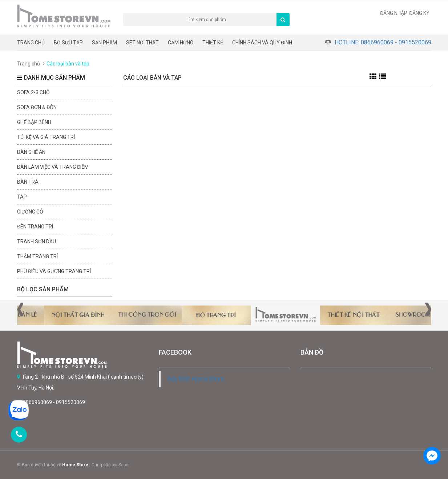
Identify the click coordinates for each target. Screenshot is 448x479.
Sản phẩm (104, 43)
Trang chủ (31, 43)
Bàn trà (28, 182)
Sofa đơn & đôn (37, 107)
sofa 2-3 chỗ (33, 92)
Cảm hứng (181, 43)
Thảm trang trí (37, 256)
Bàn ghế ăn (31, 152)
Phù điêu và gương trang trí (54, 271)
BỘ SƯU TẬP (68, 43)
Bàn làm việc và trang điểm (53, 167)
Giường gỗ (30, 212)
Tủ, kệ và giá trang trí (46, 137)
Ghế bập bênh (34, 122)
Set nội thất (142, 43)
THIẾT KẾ (213, 43)
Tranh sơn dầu (37, 242)
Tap (22, 197)
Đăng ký (419, 13)
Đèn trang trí (35, 227)
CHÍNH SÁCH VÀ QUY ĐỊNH (262, 43)
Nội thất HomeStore (196, 379)
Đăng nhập (394, 13)
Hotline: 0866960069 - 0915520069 (383, 42)
